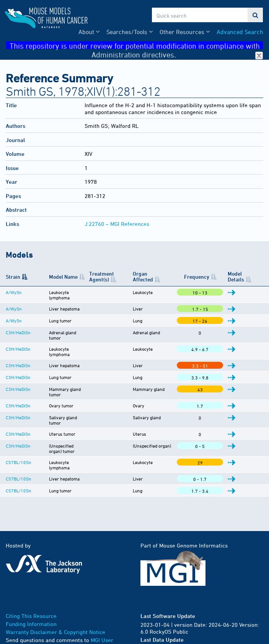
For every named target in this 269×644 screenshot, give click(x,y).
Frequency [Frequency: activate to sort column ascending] (205, 277)
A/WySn (14, 292)
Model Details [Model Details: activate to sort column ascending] (239, 276)
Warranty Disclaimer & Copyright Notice (55, 604)
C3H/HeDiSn (18, 328)
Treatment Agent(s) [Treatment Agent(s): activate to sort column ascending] (104, 276)
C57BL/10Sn (19, 439)
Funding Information (31, 596)
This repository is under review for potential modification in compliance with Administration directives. (136, 45)
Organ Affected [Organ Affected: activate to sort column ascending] (156, 276)
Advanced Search (240, 32)
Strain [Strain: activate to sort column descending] (13, 277)
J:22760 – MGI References (117, 224)
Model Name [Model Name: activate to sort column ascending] (53, 277)
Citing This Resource (31, 588)
